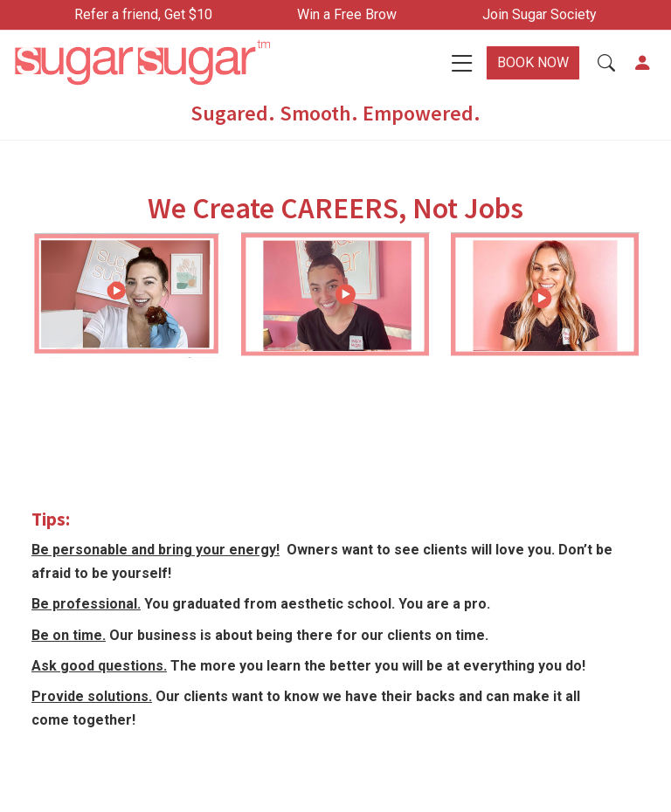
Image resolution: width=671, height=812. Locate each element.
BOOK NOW (533, 62)
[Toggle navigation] (462, 63)
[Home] (168, 63)
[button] (606, 63)
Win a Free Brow (347, 14)
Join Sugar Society (540, 14)
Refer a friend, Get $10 (143, 14)
